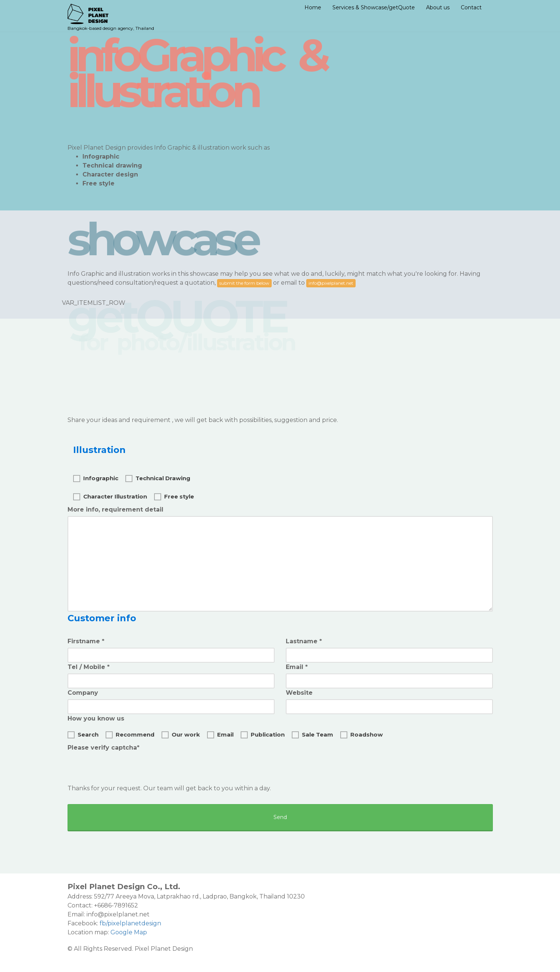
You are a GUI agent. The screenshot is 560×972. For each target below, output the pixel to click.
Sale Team (312, 734)
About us (438, 7)
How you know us (96, 718)
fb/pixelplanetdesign (130, 923)
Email (220, 734)
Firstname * (86, 641)
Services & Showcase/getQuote (374, 7)
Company (83, 693)
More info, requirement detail (115, 510)
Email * (297, 667)
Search (83, 734)
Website (299, 693)
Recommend (130, 734)
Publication (263, 734)
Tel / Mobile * (89, 667)
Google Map (129, 932)
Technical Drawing (158, 478)
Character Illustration (110, 496)
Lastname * (304, 641)
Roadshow (362, 734)
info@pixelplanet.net (331, 283)
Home (313, 7)
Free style (174, 496)
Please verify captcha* (104, 748)
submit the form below (244, 283)
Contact (471, 7)
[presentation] (124, 769)
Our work (181, 734)
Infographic (96, 478)
